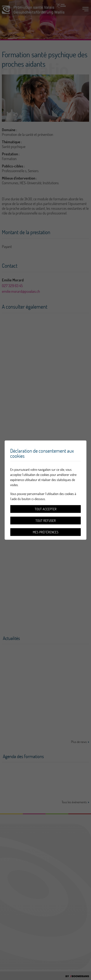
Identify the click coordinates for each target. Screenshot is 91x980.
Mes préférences (46, 532)
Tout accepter (46, 509)
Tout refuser (46, 520)
